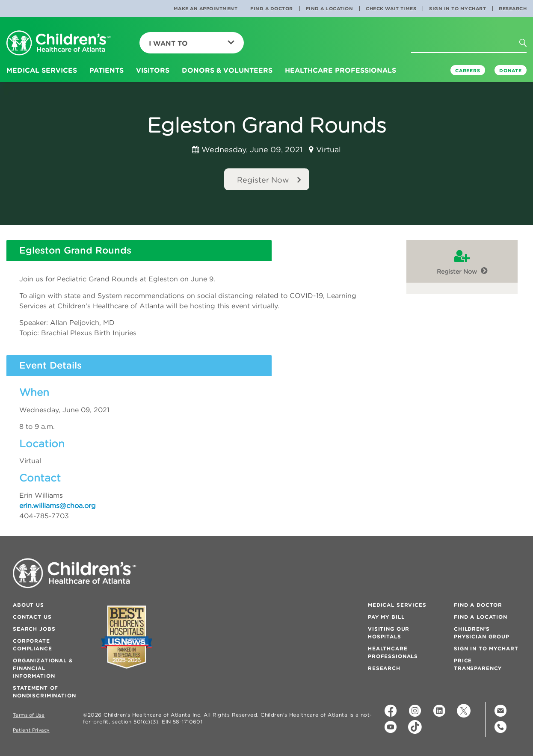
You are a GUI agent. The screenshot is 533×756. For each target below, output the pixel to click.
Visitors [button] (153, 70)
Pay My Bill (386, 617)
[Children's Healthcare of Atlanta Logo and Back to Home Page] (59, 43)
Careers (468, 71)
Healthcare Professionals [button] (341, 70)
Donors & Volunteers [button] (227, 70)
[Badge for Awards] (127, 637)
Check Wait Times (391, 9)
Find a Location (330, 9)
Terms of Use (29, 715)
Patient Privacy (31, 730)
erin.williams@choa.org (58, 505)
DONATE (511, 71)
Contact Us (32, 617)
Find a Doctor (272, 9)
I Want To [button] (192, 43)
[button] (528, 46)
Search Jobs (34, 629)
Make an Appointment (206, 9)
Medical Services (397, 605)
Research (513, 9)
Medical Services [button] (42, 70)
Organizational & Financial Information (43, 668)
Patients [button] (107, 70)
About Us (28, 605)
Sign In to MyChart (457, 9)
